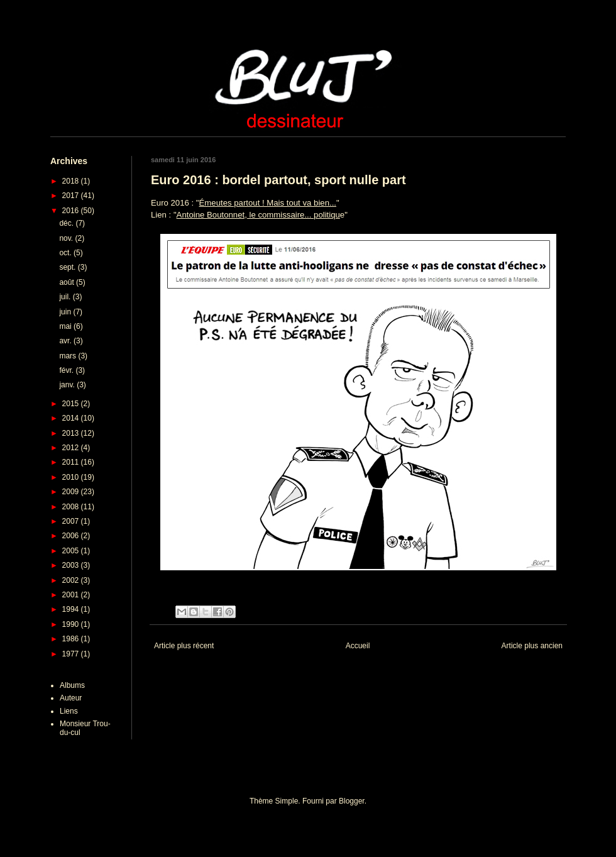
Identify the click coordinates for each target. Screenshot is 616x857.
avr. (66, 341)
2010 (72, 477)
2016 (72, 211)
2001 (72, 595)
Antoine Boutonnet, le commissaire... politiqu (258, 215)
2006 (72, 536)
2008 (72, 507)
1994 (72, 609)
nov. (67, 238)
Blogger (352, 801)
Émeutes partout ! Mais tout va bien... (268, 203)
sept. (68, 267)
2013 (72, 433)
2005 (72, 551)
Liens (69, 711)
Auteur (71, 698)
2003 (72, 565)
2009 (72, 492)
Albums (72, 685)
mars (69, 356)
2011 (72, 462)
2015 (72, 404)
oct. (66, 253)
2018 (72, 181)
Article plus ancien (532, 646)
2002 (72, 580)
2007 (72, 521)
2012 (72, 448)
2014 (72, 418)
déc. (67, 223)
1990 (72, 624)
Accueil (358, 646)
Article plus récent (184, 646)
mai (66, 326)
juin (66, 312)
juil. (66, 297)
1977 (72, 654)
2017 (72, 196)
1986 (72, 639)
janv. (68, 385)
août (68, 282)
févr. (67, 370)
